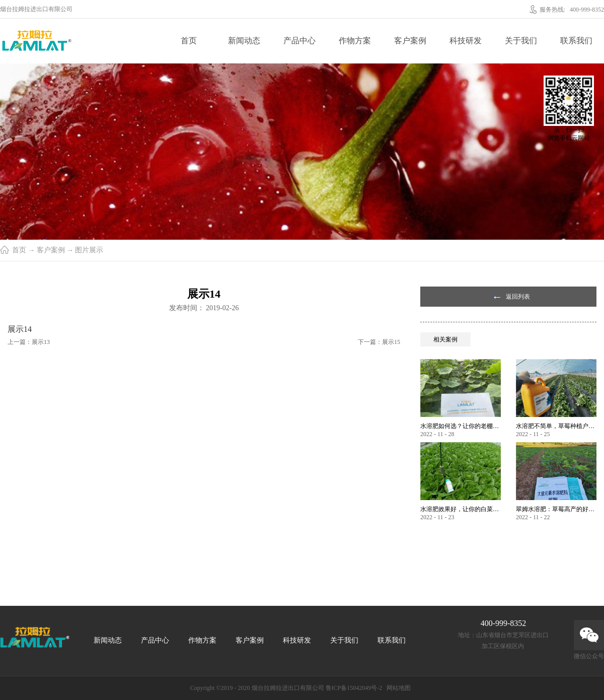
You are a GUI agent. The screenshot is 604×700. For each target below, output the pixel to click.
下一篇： (379, 342)
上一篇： (29, 342)
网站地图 (397, 688)
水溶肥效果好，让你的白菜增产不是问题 (461, 509)
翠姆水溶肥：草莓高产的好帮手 (556, 509)
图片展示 (89, 250)
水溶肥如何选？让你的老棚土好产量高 (461, 426)
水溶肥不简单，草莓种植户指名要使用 (556, 426)
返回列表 (518, 297)
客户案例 (51, 250)
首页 (189, 41)
